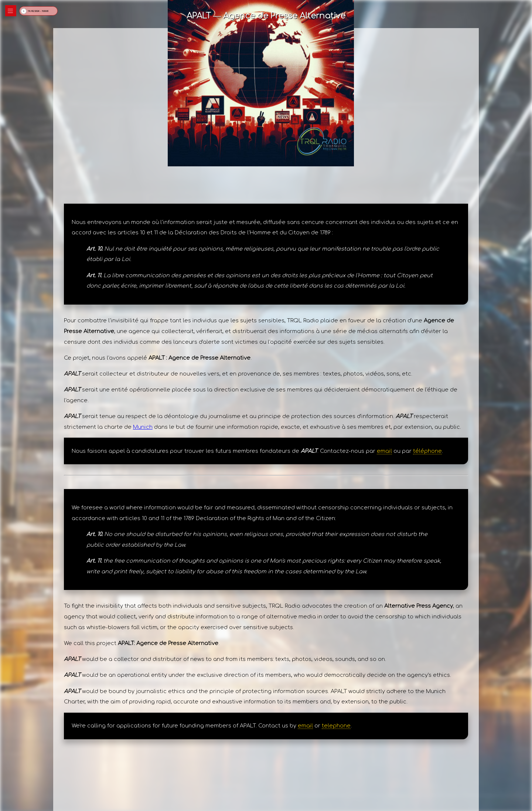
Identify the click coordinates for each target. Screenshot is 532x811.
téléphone (427, 451)
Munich (143, 427)
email (384, 451)
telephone (336, 726)
